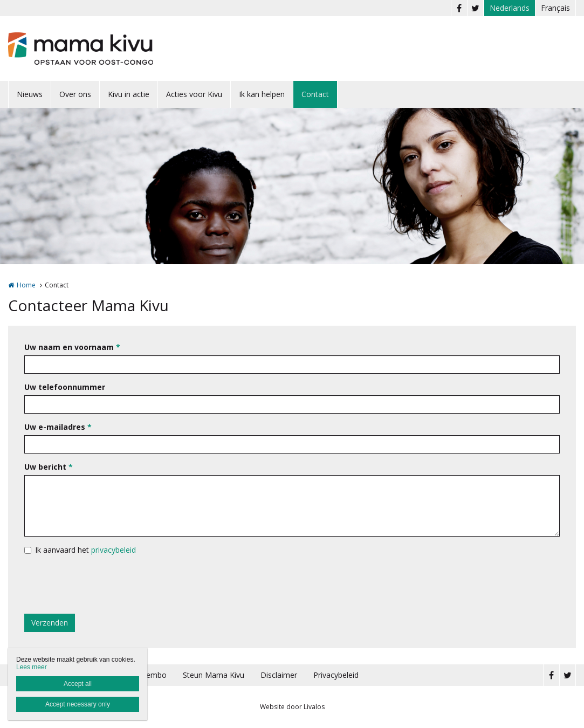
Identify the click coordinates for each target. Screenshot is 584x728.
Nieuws (30, 94)
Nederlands (510, 8)
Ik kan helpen (262, 94)
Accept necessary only (78, 704)
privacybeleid (114, 550)
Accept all (78, 684)
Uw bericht (49, 467)
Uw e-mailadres (58, 427)
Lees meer (32, 667)
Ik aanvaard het (85, 550)
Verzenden (50, 623)
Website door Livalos (292, 707)
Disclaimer (279, 675)
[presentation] (106, 585)
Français (555, 8)
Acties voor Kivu (194, 94)
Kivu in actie (129, 94)
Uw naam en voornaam (72, 347)
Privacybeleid (336, 675)
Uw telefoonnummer (65, 387)
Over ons (75, 94)
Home (26, 285)
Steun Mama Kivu (214, 675)
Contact (315, 94)
